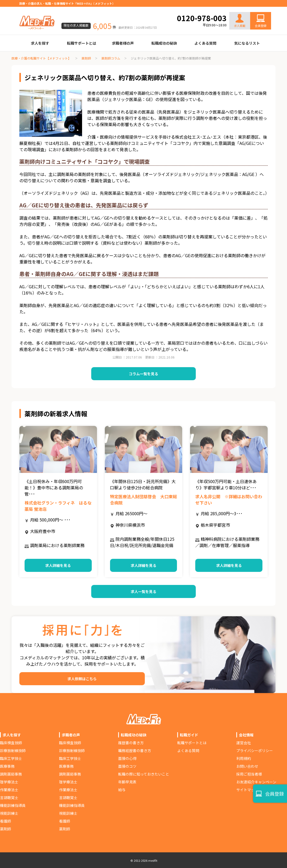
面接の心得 (127, 758)
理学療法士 (9, 782)
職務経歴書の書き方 (135, 750)
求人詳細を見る (58, 565)
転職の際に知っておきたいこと (144, 774)
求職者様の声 (123, 43)
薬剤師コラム (111, 58)
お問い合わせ (255, 8)
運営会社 (244, 743)
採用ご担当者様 (249, 774)
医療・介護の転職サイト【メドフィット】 (41, 58)
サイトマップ (247, 790)
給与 (122, 790)
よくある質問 (205, 43)
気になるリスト (247, 43)
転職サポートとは (82, 43)
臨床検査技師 (11, 743)
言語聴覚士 (9, 797)
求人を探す (40, 43)
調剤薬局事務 (11, 774)
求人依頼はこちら (82, 679)
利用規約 (244, 758)
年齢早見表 (127, 782)
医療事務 (7, 766)
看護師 (5, 821)
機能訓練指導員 (13, 805)
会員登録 (261, 26)
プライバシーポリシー (255, 750)
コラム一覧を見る (143, 374)
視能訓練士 (9, 813)
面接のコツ (127, 766)
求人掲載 (240, 21)
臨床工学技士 (11, 758)
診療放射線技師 (13, 750)
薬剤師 (86, 58)
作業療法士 (9, 790)
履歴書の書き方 (131, 743)
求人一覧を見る (143, 591)
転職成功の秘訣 (164, 43)
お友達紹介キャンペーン (256, 782)
